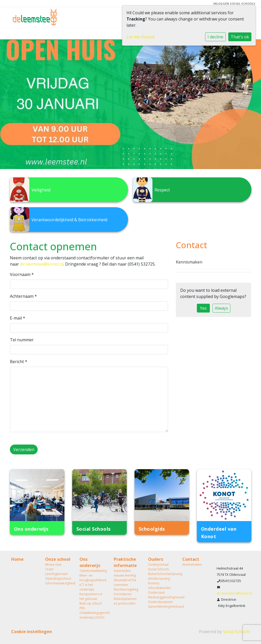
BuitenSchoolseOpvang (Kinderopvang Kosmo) (161, 579)
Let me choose (141, 37)
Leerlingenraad (56, 574)
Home (17, 559)
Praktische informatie (125, 562)
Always (221, 308)
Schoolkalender (159, 588)
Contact (191, 559)
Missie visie (53, 565)
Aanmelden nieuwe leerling (125, 573)
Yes (203, 308)
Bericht (19, 362)
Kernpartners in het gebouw (91, 596)
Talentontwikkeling (93, 571)
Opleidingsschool (58, 579)
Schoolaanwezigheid (58, 583)
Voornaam (22, 274)
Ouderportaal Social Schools (158, 567)
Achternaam (23, 296)
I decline (215, 37)
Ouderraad (156, 593)
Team (49, 569)
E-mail (18, 318)
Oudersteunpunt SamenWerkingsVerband (161, 604)
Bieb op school (91, 603)
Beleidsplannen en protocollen (125, 601)
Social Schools (236, 632)
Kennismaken (189, 262)
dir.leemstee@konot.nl (42, 264)
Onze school (58, 559)
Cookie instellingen (32, 632)
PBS (82, 608)
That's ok (240, 37)
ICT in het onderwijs (87, 587)
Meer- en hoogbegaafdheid (93, 578)
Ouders (156, 559)
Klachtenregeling (126, 589)
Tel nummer (22, 340)
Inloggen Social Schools (234, 4)
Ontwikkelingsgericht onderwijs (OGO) (93, 615)
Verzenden (24, 449)
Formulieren (123, 594)
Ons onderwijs (90, 562)
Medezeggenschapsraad (161, 597)
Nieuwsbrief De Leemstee (125, 582)
